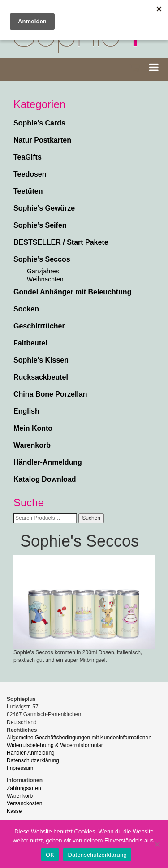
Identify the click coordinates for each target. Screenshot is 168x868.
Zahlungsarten (24, 788)
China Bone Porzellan (50, 394)
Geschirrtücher (39, 326)
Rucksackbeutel (41, 377)
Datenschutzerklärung (33, 760)
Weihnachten (45, 279)
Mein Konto (33, 428)
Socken (26, 309)
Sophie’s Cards (39, 123)
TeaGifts (28, 157)
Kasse (14, 811)
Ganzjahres (43, 271)
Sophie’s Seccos (42, 259)
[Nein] (157, 844)
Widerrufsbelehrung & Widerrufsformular (55, 745)
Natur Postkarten (42, 140)
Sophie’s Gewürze (44, 208)
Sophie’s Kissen (41, 360)
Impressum (20, 768)
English (26, 411)
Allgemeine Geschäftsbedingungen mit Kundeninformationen (79, 738)
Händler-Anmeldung (48, 462)
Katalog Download (45, 479)
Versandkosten (24, 803)
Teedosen (30, 174)
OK (50, 855)
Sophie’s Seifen (40, 225)
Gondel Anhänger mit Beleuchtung (72, 292)
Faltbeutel (30, 343)
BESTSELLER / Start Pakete (61, 242)
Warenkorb (32, 445)
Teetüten (28, 191)
